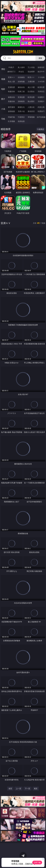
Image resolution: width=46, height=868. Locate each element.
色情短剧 (21, 121)
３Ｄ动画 (41, 77)
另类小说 (21, 111)
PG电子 (11, 67)
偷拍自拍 (21, 87)
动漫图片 (41, 97)
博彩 (3, 69)
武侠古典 (41, 107)
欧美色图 (31, 97)
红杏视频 (11, 121)
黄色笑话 (31, 111)
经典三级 (21, 91)
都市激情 (11, 107)
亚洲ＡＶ (11, 77)
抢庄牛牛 (41, 72)
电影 (3, 89)
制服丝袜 (11, 91)
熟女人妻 (11, 81)
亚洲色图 (21, 97)
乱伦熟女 (31, 91)
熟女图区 (31, 101)
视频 (3, 79)
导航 (3, 119)
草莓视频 (31, 117)
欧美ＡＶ (31, 77)
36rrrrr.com (23, 52)
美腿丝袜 (11, 101)
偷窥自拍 (11, 97)
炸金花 (21, 72)
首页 (10, 789)
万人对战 (31, 67)
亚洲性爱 (11, 87)
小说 (3, 109)
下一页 (27, 789)
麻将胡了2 (11, 72)
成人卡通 (31, 87)
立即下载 (37, 862)
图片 (3, 99)
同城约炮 (11, 117)
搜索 (40, 58)
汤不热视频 (41, 117)
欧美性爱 (41, 87)
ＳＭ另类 (41, 81)
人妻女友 (31, 107)
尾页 (36, 789)
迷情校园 (11, 111)
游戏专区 (41, 67)
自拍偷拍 (21, 77)
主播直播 (31, 81)
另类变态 (41, 91)
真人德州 (21, 67)
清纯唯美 (21, 101)
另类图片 (41, 101)
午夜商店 (21, 117)
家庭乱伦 (21, 107)
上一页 (19, 789)
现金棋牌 (31, 72)
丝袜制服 (21, 81)
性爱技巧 (41, 111)
